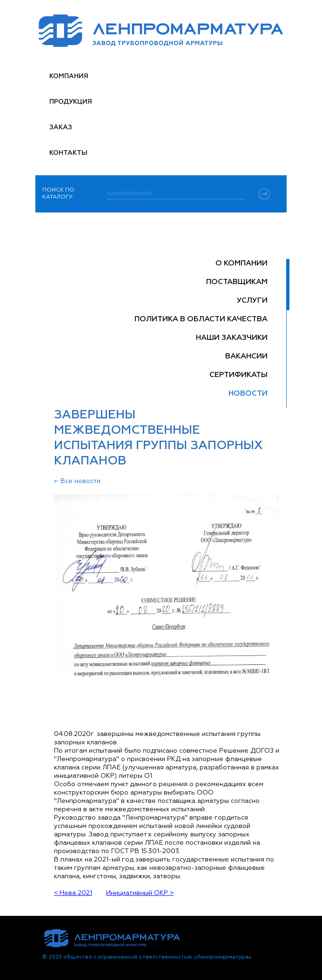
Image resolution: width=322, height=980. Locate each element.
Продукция (71, 102)
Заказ (61, 127)
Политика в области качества (201, 319)
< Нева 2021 (73, 893)
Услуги (252, 301)
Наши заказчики (232, 338)
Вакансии (246, 357)
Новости (248, 394)
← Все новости (77, 481)
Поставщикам (237, 282)
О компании (241, 264)
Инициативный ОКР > (140, 893)
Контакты (68, 153)
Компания (69, 76)
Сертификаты (238, 375)
